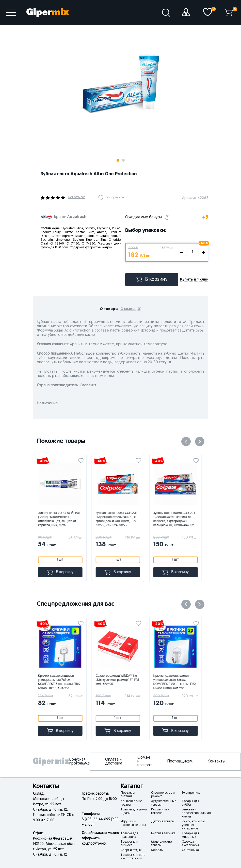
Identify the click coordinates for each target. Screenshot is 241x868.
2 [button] (123, 160)
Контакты (216, 761)
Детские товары (163, 822)
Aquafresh (77, 217)
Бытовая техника (163, 834)
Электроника (191, 793)
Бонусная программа (79, 762)
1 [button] (118, 160)
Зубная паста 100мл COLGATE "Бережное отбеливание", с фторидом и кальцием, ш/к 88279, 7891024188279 (120, 519)
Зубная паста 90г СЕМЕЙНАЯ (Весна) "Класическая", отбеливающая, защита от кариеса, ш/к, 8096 (62, 519)
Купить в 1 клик (194, 279)
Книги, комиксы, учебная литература (194, 825)
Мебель (157, 850)
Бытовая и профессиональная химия (196, 813)
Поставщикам (180, 761)
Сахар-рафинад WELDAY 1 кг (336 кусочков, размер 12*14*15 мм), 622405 (120, 680)
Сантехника (190, 850)
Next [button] (83, 33)
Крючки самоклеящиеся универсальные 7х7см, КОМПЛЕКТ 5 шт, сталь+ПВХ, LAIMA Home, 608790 (62, 682)
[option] (120, 82)
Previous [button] (186, 441)
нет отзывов (77, 197)
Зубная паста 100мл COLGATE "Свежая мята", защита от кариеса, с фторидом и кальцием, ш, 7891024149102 (177, 519)
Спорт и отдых (131, 850)
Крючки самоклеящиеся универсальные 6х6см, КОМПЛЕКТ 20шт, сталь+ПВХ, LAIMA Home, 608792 (178, 682)
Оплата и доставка (114, 762)
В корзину (152, 279)
